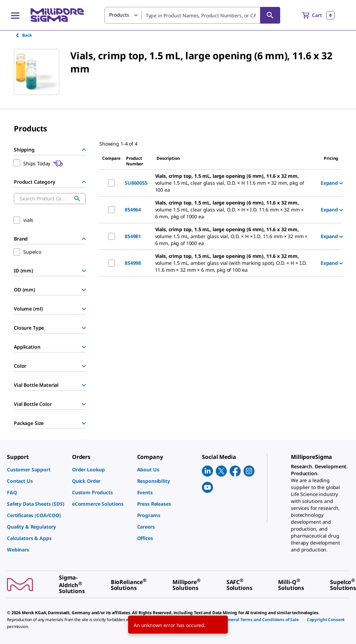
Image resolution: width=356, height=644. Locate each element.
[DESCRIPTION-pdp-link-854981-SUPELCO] (235, 236)
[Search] (270, 15)
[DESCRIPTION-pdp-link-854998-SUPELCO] (235, 263)
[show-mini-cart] (318, 15)
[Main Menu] (15, 15)
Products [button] (119, 15)
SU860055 (136, 183)
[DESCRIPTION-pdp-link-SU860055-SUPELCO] (235, 183)
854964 (133, 210)
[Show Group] (84, 271)
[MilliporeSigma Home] (57, 15)
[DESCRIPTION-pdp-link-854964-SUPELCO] (235, 210)
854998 (133, 263)
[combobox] (192, 15)
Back (23, 35)
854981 (133, 236)
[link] (36, 469)
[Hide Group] (84, 150)
